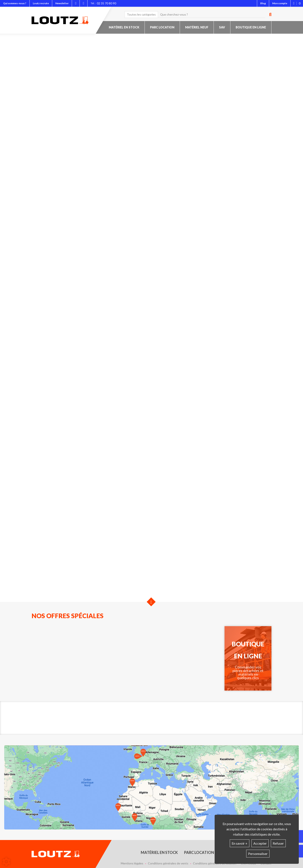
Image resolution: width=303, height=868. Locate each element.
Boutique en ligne (251, 27)
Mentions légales (132, 863)
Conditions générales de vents (168, 863)
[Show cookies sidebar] (6, 862)
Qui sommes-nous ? (15, 3)
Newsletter (62, 3)
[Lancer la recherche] (269, 15)
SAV (222, 27)
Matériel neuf (197, 27)
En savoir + (240, 843)
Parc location (162, 27)
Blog (263, 3)
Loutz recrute (41, 3)
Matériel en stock (124, 27)
